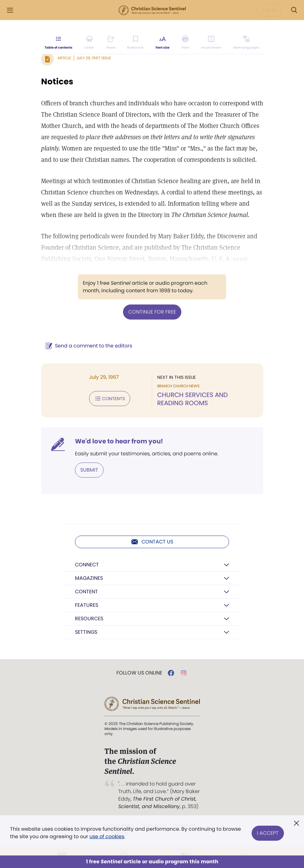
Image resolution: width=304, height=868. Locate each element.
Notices (57, 82)
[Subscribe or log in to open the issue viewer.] (211, 43)
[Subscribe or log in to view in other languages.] (246, 43)
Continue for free (152, 312)
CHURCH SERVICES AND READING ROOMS (192, 399)
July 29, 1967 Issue (94, 58)
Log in (269, 10)
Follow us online (139, 673)
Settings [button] (86, 632)
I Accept (268, 833)
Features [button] (87, 605)
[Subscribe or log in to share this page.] (111, 43)
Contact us (152, 542)
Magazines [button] (89, 578)
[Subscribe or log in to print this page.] (185, 43)
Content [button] (86, 592)
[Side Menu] (10, 10)
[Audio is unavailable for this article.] (89, 43)
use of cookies (107, 836)
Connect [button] (87, 565)
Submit (89, 470)
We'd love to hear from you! (119, 441)
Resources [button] (89, 619)
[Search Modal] (294, 10)
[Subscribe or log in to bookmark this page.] (136, 43)
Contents (110, 399)
